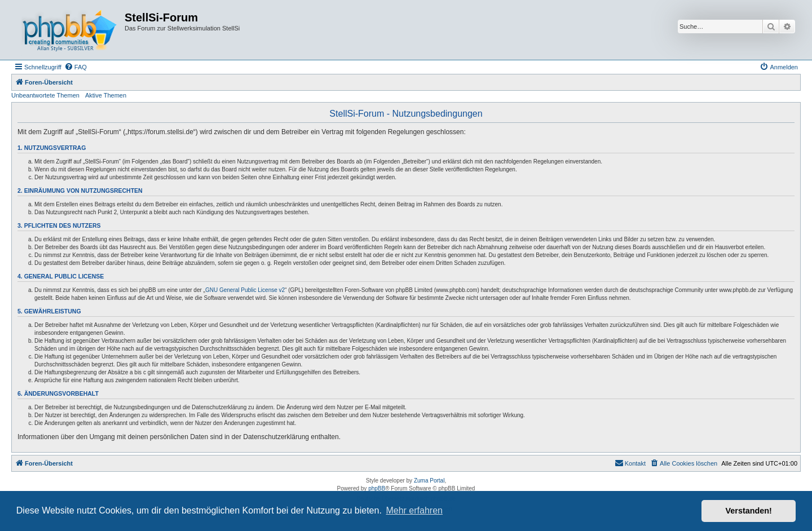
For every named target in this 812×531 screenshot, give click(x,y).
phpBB (377, 488)
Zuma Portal (429, 481)
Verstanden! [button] (749, 511)
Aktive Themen (106, 95)
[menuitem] (76, 67)
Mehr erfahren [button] (414, 510)
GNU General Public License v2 (245, 290)
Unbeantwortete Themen (45, 95)
